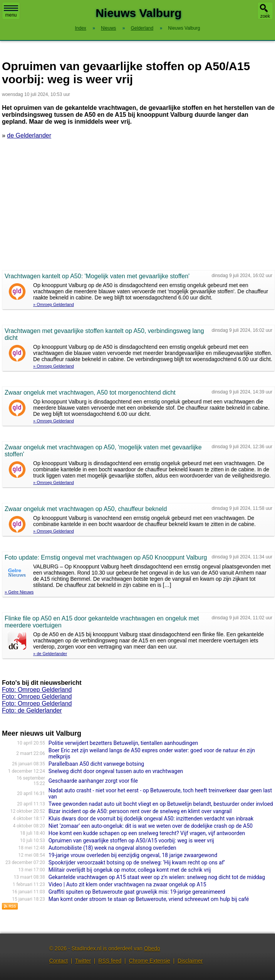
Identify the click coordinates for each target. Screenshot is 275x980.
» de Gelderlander (50, 654)
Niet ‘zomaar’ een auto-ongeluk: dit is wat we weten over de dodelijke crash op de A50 (151, 826)
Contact (59, 961)
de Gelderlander (29, 135)
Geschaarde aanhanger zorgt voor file (93, 781)
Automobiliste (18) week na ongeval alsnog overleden (112, 848)
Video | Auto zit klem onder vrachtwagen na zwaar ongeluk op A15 (127, 884)
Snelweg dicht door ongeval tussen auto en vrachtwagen (116, 771)
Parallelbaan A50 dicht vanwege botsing (96, 764)
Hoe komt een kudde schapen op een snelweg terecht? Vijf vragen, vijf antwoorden (147, 833)
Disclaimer (190, 961)
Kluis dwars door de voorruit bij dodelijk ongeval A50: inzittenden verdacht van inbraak (151, 819)
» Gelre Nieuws (19, 592)
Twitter (83, 961)
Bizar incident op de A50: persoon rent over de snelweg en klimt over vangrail (140, 811)
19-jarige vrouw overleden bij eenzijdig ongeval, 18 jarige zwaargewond (133, 855)
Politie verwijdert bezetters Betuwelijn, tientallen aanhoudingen (123, 743)
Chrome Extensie (149, 961)
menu (11, 12)
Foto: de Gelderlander (32, 710)
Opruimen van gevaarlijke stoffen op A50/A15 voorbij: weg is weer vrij (131, 840)
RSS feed (110, 961)
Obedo (152, 948)
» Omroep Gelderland (54, 304)
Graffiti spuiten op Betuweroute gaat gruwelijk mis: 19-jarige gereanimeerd (137, 892)
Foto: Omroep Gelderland (37, 690)
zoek (265, 16)
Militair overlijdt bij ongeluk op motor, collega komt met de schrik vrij (130, 870)
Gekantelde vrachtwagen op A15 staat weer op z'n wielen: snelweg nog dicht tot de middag (157, 877)
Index (80, 28)
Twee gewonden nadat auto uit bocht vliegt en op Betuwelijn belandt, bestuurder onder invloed (161, 804)
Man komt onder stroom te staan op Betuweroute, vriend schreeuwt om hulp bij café (149, 899)
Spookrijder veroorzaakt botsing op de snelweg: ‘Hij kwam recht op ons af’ (137, 862)
